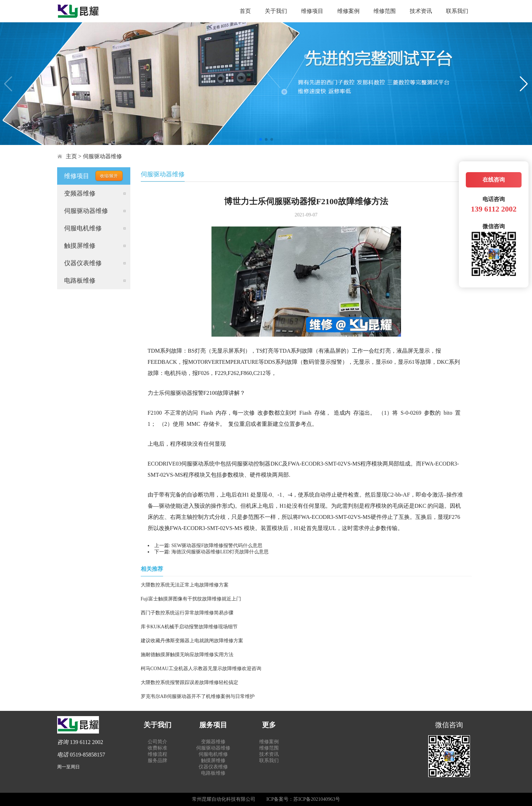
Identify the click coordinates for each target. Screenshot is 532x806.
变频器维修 (80, 193)
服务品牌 (157, 761)
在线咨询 (494, 180)
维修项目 (312, 11)
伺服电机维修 (83, 228)
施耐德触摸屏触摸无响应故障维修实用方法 (187, 655)
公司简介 (157, 742)
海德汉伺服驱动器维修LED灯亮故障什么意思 (220, 552)
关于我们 (276, 11)
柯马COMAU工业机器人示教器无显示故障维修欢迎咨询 (201, 669)
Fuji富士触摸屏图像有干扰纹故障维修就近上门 (191, 599)
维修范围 (385, 11)
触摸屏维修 (80, 246)
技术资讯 (421, 11)
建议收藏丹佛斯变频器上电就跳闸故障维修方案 (192, 641)
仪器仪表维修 (83, 263)
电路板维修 (80, 281)
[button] (261, 139)
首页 (245, 11)
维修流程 (157, 754)
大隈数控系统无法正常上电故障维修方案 (185, 585)
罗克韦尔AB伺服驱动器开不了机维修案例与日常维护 (198, 696)
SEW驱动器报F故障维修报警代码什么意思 (217, 546)
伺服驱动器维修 (102, 156)
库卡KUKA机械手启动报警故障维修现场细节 (189, 627)
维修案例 (348, 11)
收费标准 (157, 748)
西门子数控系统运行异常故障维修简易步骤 (187, 613)
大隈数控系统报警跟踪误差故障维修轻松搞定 (190, 682)
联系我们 (457, 11)
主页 (71, 156)
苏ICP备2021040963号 (317, 799)
